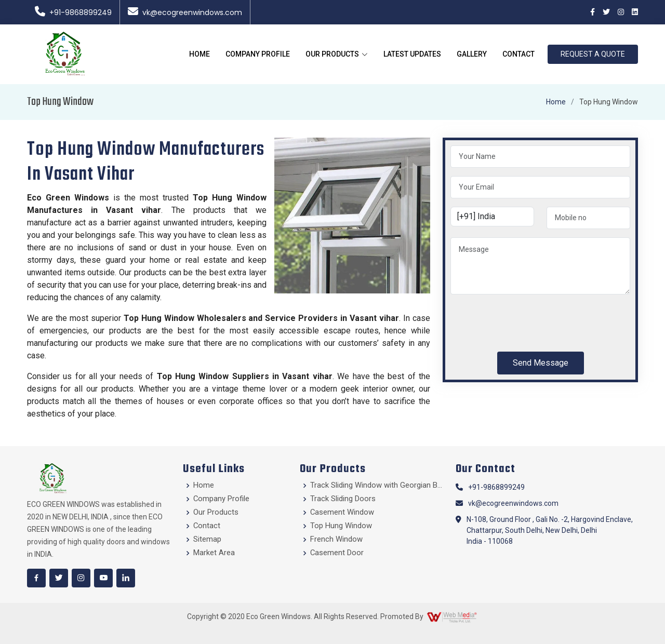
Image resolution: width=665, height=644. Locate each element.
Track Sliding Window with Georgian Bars (377, 485)
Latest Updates (412, 54)
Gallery (472, 54)
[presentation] (529, 323)
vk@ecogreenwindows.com (185, 12)
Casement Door (337, 553)
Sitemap (207, 539)
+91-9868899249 (73, 12)
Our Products (216, 512)
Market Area (214, 553)
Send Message (541, 363)
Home (199, 54)
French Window (336, 539)
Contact (518, 54)
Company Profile (258, 54)
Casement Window (342, 512)
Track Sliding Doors (343, 499)
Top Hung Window (341, 526)
